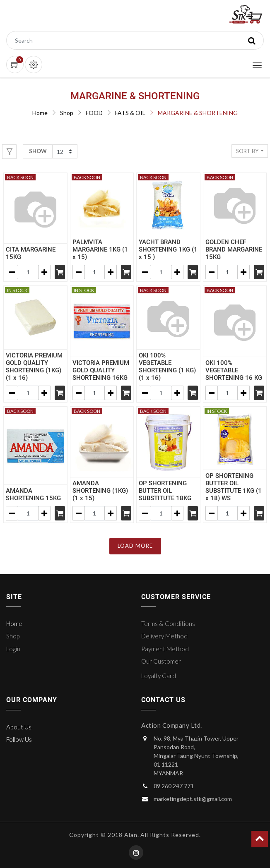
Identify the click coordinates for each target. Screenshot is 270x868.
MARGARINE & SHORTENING (198, 113)
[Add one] (44, 272)
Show (38, 151)
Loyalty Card (159, 676)
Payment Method (165, 649)
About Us (19, 727)
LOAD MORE (135, 546)
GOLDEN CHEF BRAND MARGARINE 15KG (234, 249)
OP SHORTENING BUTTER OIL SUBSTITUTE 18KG (165, 491)
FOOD (94, 113)
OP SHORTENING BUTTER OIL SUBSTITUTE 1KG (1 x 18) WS (234, 487)
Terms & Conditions (168, 623)
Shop (67, 113)
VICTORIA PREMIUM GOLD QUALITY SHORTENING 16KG (101, 370)
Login (13, 649)
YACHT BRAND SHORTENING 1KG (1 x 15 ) (168, 249)
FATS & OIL (130, 113)
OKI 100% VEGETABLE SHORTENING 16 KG (234, 370)
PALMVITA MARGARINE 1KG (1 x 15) (100, 249)
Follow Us (19, 739)
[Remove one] (12, 272)
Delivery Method (164, 636)
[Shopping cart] (60, 272)
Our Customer (161, 661)
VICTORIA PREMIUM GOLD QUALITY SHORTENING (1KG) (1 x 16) (34, 367)
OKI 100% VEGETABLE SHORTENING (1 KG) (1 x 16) (167, 367)
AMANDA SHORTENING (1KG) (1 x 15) (100, 491)
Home (40, 113)
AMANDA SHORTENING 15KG (33, 494)
